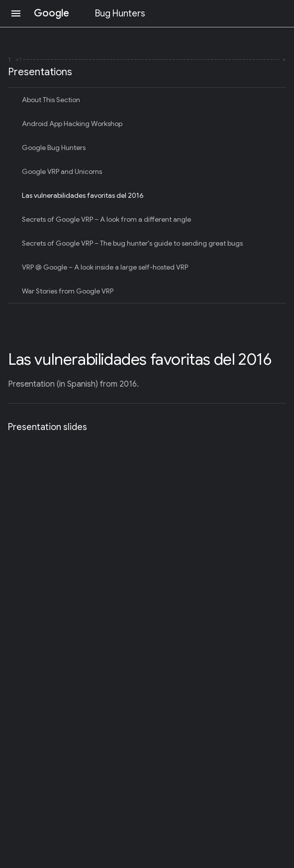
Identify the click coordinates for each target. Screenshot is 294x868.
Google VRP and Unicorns (62, 171)
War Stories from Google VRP (68, 291)
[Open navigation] (16, 13)
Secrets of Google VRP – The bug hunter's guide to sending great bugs (132, 243)
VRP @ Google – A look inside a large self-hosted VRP (105, 267)
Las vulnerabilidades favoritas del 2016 (83, 195)
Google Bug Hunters (54, 147)
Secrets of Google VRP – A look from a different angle (106, 219)
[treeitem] (147, 100)
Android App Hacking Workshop (72, 124)
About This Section (51, 100)
